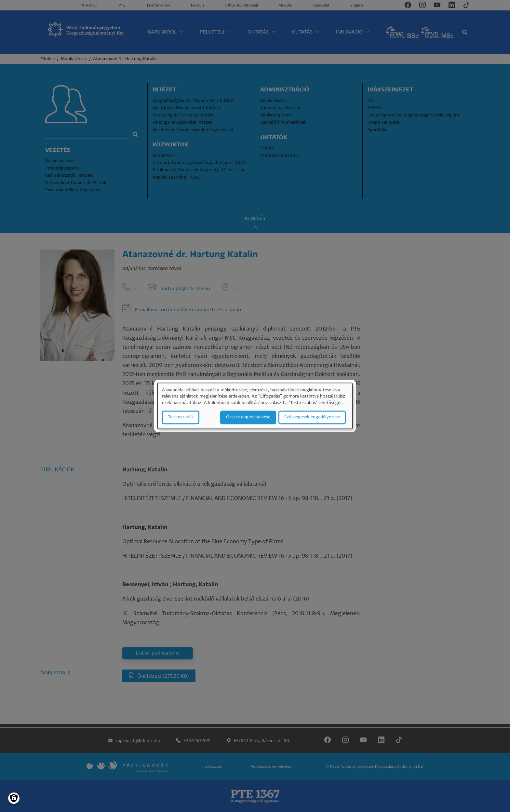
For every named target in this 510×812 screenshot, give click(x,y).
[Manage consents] (14, 798)
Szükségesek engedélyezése (312, 418)
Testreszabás (181, 418)
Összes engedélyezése (248, 418)
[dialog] (255, 406)
